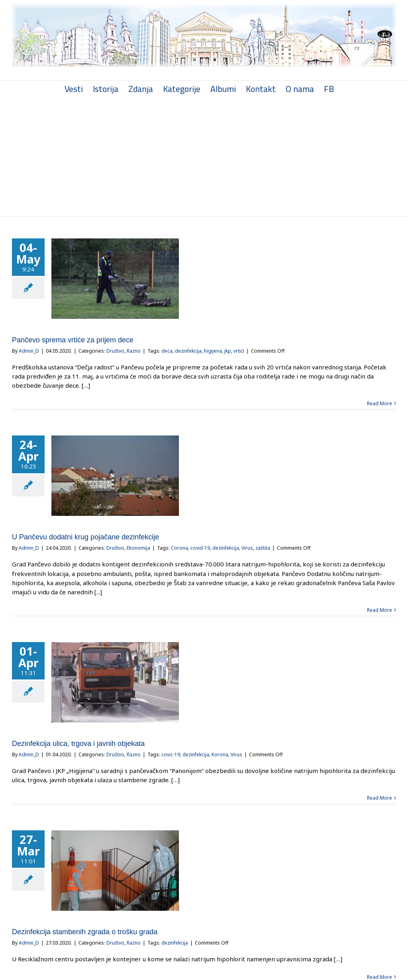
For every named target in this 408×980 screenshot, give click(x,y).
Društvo (115, 350)
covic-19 (171, 754)
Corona (179, 548)
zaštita (263, 548)
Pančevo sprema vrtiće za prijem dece (73, 339)
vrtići (239, 350)
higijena (213, 350)
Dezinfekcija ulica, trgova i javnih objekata (78, 743)
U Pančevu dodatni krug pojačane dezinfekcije (85, 537)
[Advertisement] (202, 156)
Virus (247, 548)
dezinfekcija (188, 350)
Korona (220, 754)
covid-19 (200, 548)
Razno (134, 350)
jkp (228, 350)
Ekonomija (138, 548)
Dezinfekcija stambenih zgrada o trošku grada (85, 931)
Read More (376, 403)
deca (167, 350)
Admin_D (29, 350)
